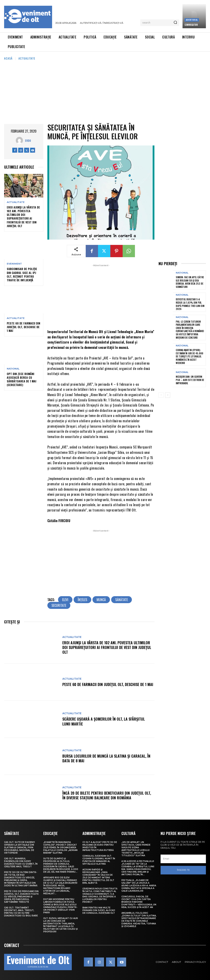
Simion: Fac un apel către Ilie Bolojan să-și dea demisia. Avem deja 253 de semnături (190, 282)
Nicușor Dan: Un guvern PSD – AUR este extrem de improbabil (190, 380)
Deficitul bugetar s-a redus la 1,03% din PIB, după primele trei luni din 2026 (190, 304)
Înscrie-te (183, 870)
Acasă (8, 58)
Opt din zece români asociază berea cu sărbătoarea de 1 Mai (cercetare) (22, 379)
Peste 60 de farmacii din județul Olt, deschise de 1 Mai (23, 327)
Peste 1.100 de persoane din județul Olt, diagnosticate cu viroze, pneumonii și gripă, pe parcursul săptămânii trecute (21, 897)
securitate (59, 605)
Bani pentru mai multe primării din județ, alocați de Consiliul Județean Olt (99, 910)
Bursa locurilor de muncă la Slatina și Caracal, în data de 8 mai (106, 758)
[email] (183, 859)
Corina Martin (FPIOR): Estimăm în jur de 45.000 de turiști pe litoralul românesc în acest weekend (189, 356)
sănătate (122, 600)
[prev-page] (161, 395)
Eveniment (14, 264)
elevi (65, 600)
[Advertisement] (105, 91)
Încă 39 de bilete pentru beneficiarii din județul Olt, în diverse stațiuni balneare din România (107, 795)
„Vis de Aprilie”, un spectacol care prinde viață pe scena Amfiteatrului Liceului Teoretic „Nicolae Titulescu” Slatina (136, 849)
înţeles (82, 600)
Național (13, 369)
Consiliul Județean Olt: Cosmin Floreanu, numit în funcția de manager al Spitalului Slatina (99, 860)
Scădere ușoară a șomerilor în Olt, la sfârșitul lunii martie (104, 721)
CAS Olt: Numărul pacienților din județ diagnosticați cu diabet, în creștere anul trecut (21, 863)
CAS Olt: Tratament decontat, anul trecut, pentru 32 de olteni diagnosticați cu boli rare (21, 912)
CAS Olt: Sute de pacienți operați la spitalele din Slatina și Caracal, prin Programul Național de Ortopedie (19, 848)
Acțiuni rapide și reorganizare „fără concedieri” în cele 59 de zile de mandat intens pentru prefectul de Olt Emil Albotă (98, 876)
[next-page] (168, 395)
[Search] (175, 23)
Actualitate (27, 58)
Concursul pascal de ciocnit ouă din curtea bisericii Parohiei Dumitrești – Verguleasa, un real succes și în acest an (139, 902)
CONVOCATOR (191, 25)
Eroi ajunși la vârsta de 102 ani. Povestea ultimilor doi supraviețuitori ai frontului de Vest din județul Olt (23, 216)
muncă (101, 600)
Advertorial (192, 20)
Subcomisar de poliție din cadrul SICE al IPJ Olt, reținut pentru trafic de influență (22, 274)
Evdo (28, 140)
